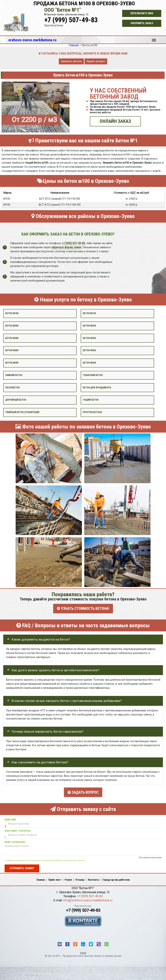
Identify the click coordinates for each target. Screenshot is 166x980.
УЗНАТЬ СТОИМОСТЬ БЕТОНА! (83, 609)
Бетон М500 (12, 363)
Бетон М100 (12, 313)
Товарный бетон (93, 375)
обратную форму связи (66, 247)
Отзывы (80, 879)
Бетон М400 (12, 350)
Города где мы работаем (116, 879)
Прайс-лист (55, 879)
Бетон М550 (89, 363)
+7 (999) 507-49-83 (71, 20)
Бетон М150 (89, 313)
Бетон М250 (89, 326)
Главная (41, 879)
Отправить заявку (22, 867)
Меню (154, 39)
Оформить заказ (142, 23)
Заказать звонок (71, 61)
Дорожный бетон (16, 400)
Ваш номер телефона (18, 830)
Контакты (94, 879)
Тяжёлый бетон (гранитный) (22, 412)
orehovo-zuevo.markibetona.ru (32, 40)
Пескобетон (12, 387)
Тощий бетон (91, 400)
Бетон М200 (12, 326)
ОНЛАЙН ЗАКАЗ (115, 121)
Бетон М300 (12, 338)
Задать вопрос (96, 61)
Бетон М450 (89, 350)
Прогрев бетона (92, 412)
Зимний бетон (14, 375)
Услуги (68, 879)
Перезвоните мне (142, 13)
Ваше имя (10, 818)
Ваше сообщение (15, 841)
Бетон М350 (89, 338)
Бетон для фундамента (97, 387)
